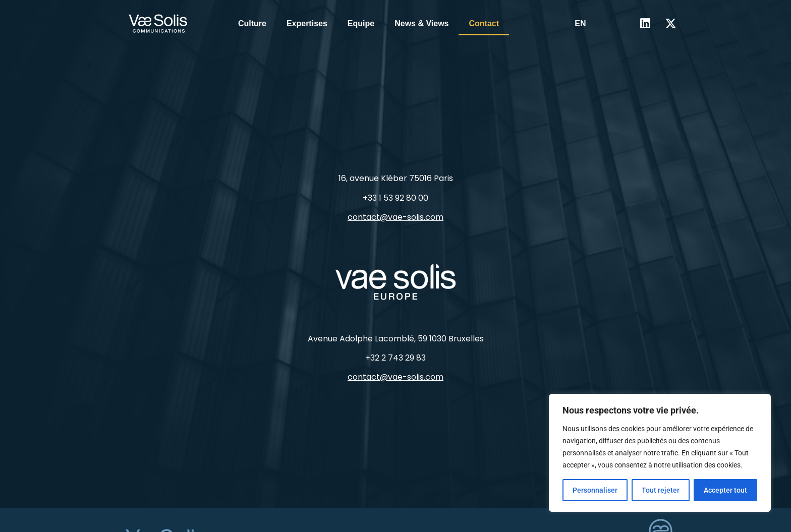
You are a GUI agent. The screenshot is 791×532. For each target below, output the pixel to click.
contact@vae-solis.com (395, 217)
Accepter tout (725, 490)
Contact (484, 23)
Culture (252, 23)
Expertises (307, 23)
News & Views (421, 23)
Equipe (361, 23)
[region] (660, 453)
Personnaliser (595, 490)
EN (580, 23)
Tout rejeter (661, 490)
